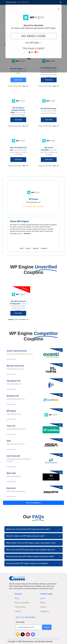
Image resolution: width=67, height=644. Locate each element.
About (17, 598)
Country (18, 611)
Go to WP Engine (33, 43)
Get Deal (49, 80)
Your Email (20, 622)
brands (43, 607)
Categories (45, 611)
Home (43, 598)
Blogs (43, 603)
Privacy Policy (20, 607)
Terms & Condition (22, 603)
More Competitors (33, 503)
